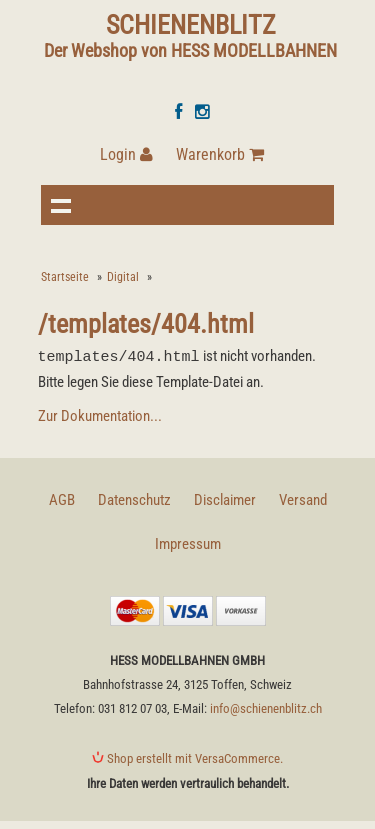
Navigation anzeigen (61, 205)
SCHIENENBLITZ (191, 25)
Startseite (65, 277)
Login (126, 154)
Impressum (188, 543)
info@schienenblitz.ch (266, 707)
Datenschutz (134, 499)
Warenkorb (220, 154)
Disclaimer (225, 499)
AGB (62, 499)
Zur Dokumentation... (100, 415)
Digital (123, 277)
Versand (303, 499)
